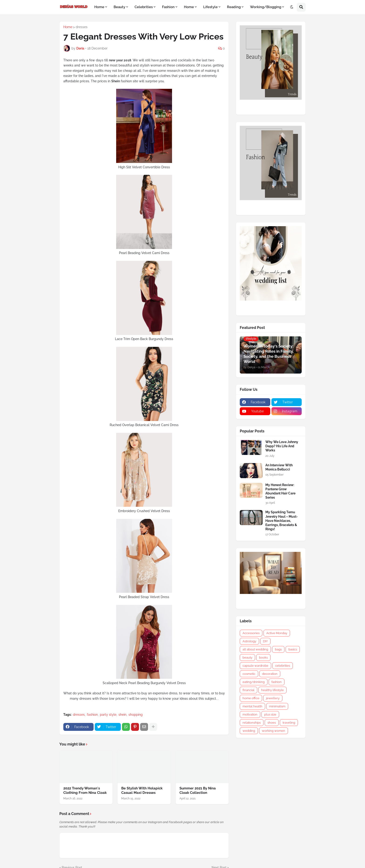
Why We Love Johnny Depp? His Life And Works (282, 446)
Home (68, 27)
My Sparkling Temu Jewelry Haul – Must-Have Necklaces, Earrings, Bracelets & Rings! (282, 521)
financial (248, 690)
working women (274, 731)
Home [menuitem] (99, 7)
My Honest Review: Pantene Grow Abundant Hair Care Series (280, 491)
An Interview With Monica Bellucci (279, 467)
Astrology (249, 641)
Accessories (251, 633)
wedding (249, 731)
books (263, 658)
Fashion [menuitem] (168, 7)
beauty (247, 658)
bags (278, 649)
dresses (82, 27)
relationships (252, 723)
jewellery (273, 698)
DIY (265, 641)
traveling (289, 723)
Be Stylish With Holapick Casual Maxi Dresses (142, 791)
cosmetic (249, 674)
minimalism (277, 706)
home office (251, 698)
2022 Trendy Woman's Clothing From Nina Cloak (85, 791)
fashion (92, 715)
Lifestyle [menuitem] (210, 7)
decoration (270, 674)
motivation (250, 714)
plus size (270, 714)
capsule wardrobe (255, 666)
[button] (292, 7)
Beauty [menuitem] (119, 7)
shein (122, 715)
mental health (252, 706)
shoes (272, 723)
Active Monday (277, 633)
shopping (136, 715)
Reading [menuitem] (234, 7)
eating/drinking (254, 682)
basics (293, 649)
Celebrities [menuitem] (144, 7)
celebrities (283, 666)
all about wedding (255, 649)
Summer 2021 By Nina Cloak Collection (198, 791)
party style (108, 715)
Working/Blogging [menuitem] (266, 7)
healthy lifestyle (272, 690)
